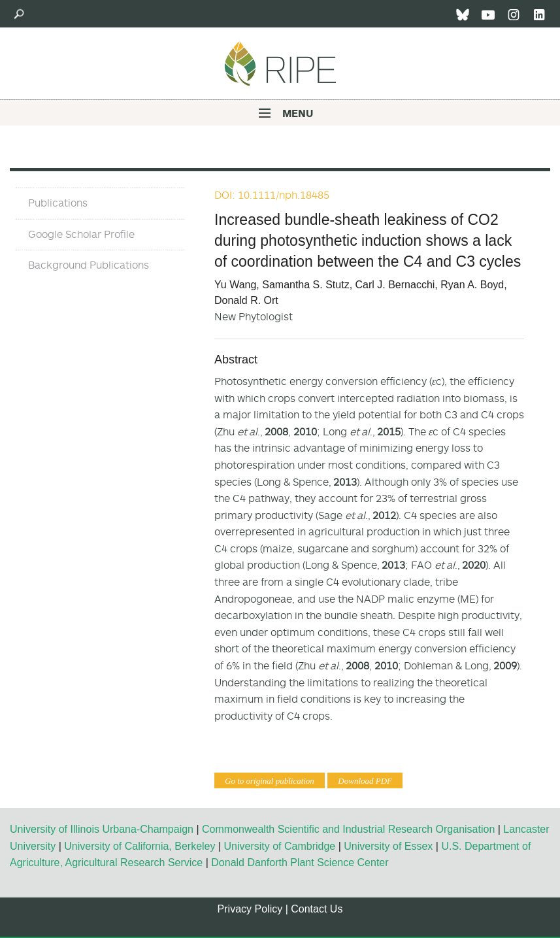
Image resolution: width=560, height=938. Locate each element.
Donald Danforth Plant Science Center (300, 863)
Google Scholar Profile (81, 234)
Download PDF (365, 781)
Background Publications (89, 265)
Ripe (280, 63)
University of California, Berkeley (140, 846)
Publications (58, 203)
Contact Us (317, 909)
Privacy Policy (250, 909)
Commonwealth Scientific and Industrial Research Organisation (348, 829)
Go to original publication (270, 781)
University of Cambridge (280, 846)
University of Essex (388, 846)
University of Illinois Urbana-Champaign (102, 829)
